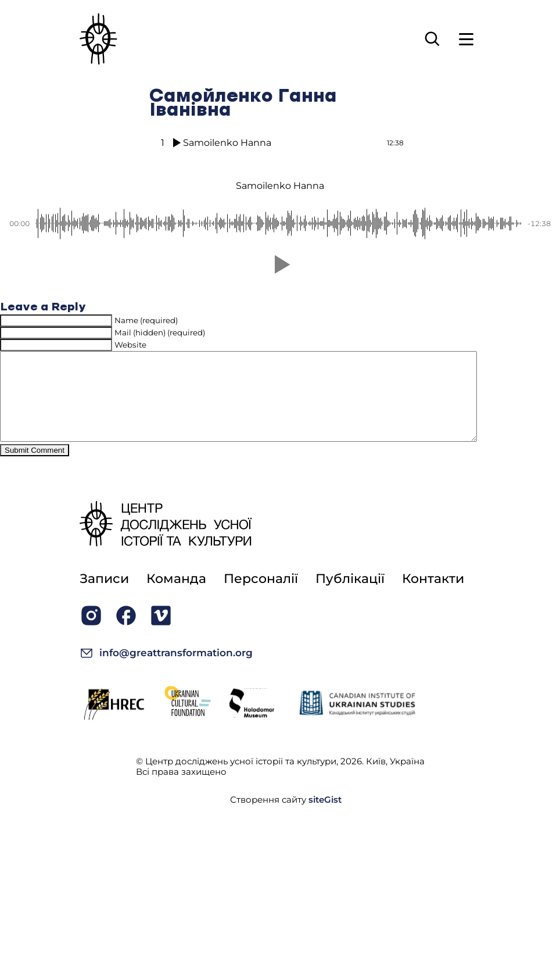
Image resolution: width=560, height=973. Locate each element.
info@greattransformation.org (166, 670)
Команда (176, 596)
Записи (104, 596)
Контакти (433, 596)
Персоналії (261, 596)
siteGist (325, 817)
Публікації (350, 596)
